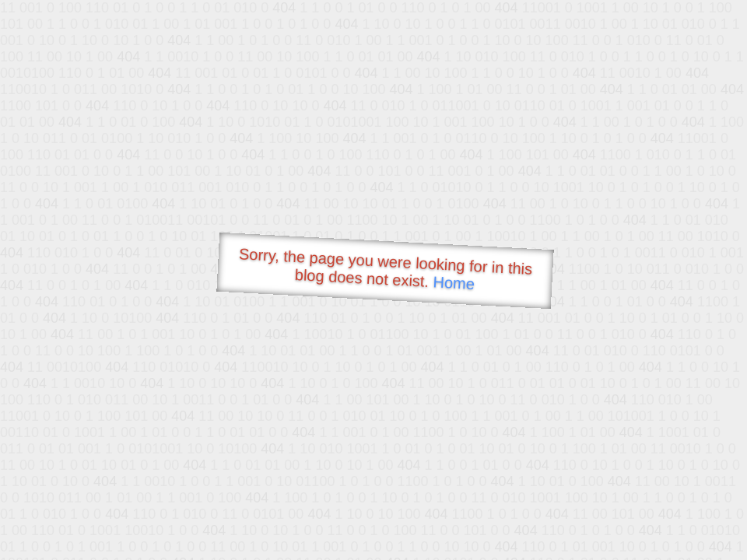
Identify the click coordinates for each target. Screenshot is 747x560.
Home (454, 283)
